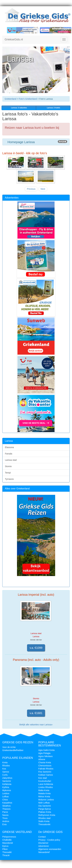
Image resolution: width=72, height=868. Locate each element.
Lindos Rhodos (46, 787)
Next (43, 189)
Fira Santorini (45, 772)
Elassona (9, 447)
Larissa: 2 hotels (53, 108)
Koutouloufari (45, 781)
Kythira (6, 787)
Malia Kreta (44, 790)
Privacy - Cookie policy (49, 840)
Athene (42, 759)
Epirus (5, 846)
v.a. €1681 (36, 713)
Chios (5, 800)
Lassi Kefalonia (46, 784)
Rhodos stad (44, 818)
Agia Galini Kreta (46, 750)
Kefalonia (7, 784)
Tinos (5, 818)
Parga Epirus (45, 809)
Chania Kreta (45, 762)
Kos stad (42, 778)
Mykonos (7, 790)
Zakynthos (7, 778)
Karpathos (7, 803)
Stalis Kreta (44, 821)
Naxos (5, 815)
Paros (5, 812)
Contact (42, 837)
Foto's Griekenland (28, 99)
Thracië (6, 855)
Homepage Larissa (36, 142)
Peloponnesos (9, 837)
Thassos (6, 809)
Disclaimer (43, 843)
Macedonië (8, 843)
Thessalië (7, 852)
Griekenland (11, 99)
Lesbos (6, 793)
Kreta (5, 762)
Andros (6, 821)
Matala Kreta (44, 793)
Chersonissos (45, 766)
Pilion (5, 849)
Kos (4, 769)
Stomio (8, 466)
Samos (6, 772)
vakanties (19, 108)
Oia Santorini (45, 806)
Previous (31, 189)
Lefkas (5, 797)
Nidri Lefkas (44, 803)
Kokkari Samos (46, 775)
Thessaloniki (44, 824)
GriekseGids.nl (14, 39)
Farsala (9, 454)
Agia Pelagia (44, 753)
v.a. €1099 (36, 648)
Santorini (7, 781)
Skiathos (6, 806)
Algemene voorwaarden (50, 849)
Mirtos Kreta (44, 797)
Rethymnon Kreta (47, 815)
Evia (4, 824)
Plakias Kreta (45, 812)
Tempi (8, 473)
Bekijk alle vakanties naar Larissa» (36, 725)
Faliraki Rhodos (46, 769)
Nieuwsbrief (44, 852)
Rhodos (6, 766)
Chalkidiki (7, 840)
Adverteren (44, 846)
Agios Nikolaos (46, 756)
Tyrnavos (9, 479)
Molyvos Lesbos (46, 800)
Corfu (5, 775)
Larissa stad (11, 460)
